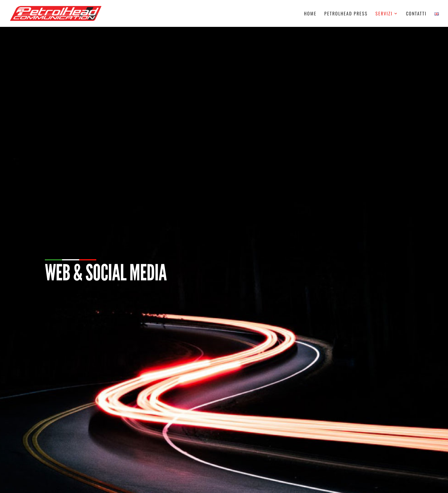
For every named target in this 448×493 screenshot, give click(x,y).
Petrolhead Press (346, 14)
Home (310, 14)
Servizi (384, 14)
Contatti (416, 14)
